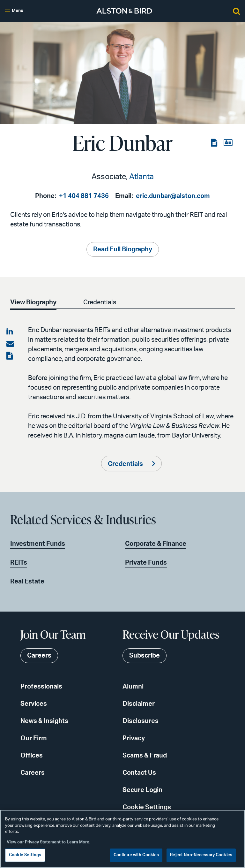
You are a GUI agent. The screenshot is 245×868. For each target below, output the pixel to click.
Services (34, 704)
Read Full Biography (123, 249)
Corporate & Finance (156, 544)
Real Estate (27, 582)
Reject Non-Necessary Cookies (201, 855)
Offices (32, 756)
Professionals (41, 687)
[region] (122, 839)
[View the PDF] (215, 143)
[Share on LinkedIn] (10, 332)
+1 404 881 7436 (84, 196)
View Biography (33, 302)
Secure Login (142, 790)
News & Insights (44, 721)
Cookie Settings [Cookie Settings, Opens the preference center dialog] (25, 855)
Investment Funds (38, 544)
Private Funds (146, 563)
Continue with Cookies (136, 855)
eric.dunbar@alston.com (173, 196)
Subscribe (145, 656)
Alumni (133, 687)
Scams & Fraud (145, 756)
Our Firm (34, 738)
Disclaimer (139, 704)
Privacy (134, 738)
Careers (33, 773)
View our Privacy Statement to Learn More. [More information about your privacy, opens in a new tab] (48, 842)
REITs (19, 563)
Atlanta (141, 177)
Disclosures (141, 721)
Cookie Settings (147, 807)
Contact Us (139, 773)
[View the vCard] (228, 143)
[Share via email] (10, 344)
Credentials (100, 302)
